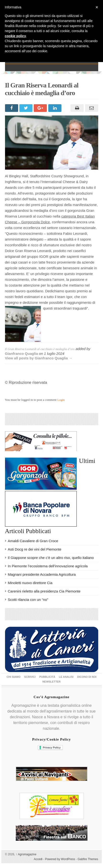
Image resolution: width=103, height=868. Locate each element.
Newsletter (52, 682)
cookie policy (15, 36)
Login (61, 400)
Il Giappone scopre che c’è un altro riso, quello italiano (51, 558)
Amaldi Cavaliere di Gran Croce (33, 541)
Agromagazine (26, 854)
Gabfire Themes (88, 859)
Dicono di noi (87, 677)
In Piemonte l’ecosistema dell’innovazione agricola (48, 566)
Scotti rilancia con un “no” (28, 600)
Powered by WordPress (60, 859)
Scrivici (30, 677)
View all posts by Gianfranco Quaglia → (39, 358)
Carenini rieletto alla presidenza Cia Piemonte (44, 591)
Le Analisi (66, 677)
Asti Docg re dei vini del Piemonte (35, 549)
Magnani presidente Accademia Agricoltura (42, 574)
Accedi (38, 859)
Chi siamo (13, 677)
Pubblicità (47, 677)
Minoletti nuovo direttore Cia (30, 583)
